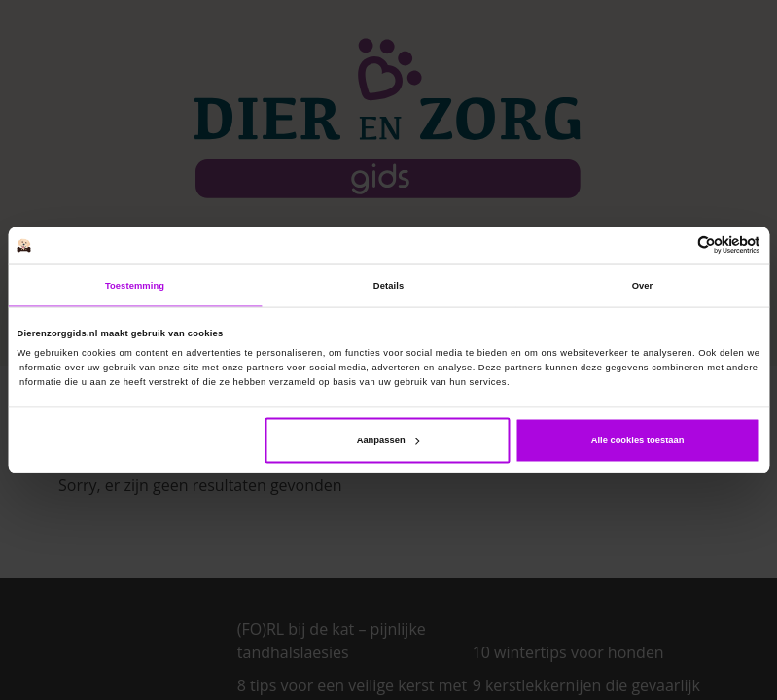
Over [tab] (643, 285)
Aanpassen (388, 440)
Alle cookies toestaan (638, 440)
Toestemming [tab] (135, 285)
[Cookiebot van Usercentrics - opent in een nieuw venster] (675, 245)
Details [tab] (388, 285)
